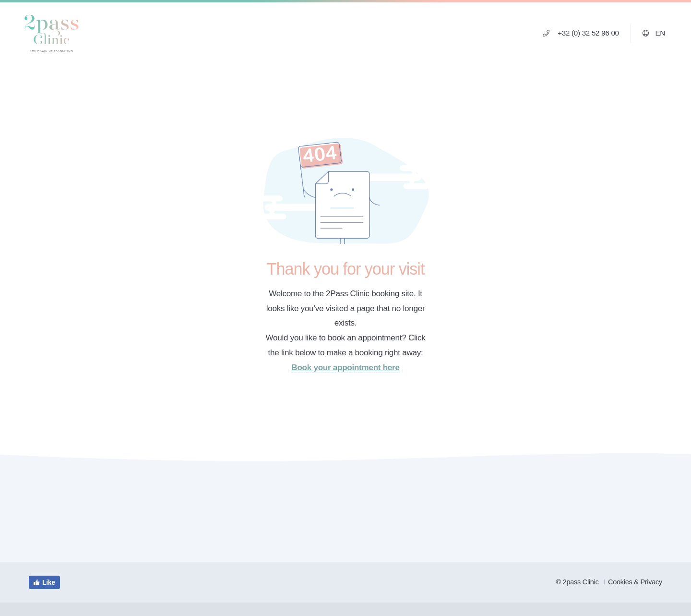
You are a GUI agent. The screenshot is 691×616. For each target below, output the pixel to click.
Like (44, 582)
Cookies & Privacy (635, 582)
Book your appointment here (345, 368)
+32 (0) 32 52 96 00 (581, 33)
